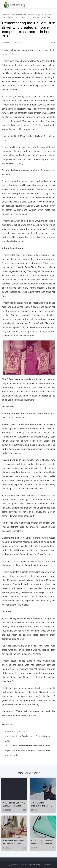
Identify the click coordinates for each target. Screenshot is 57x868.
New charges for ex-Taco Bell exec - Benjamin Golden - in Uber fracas (30, 736)
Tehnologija (22, 15)
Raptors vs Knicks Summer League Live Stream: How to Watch (30, 750)
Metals (8, 741)
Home (13, 15)
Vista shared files (12, 755)
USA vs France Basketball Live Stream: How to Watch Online (30, 746)
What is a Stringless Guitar (16, 731)
